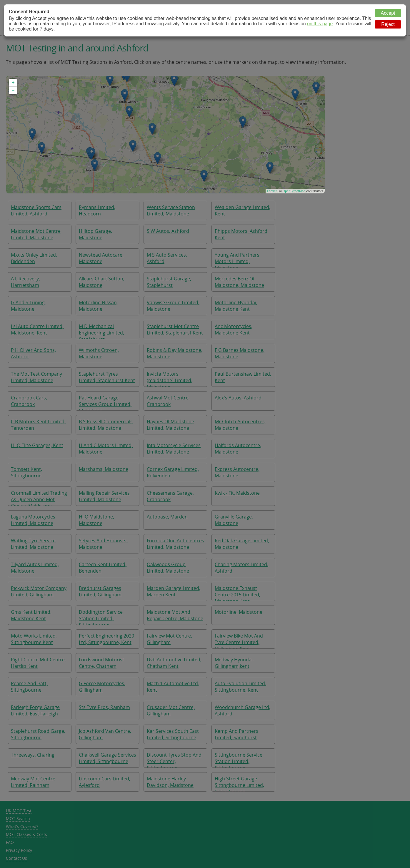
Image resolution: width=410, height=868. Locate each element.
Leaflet (272, 191)
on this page (320, 24)
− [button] (13, 91)
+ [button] (13, 83)
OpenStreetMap (294, 191)
